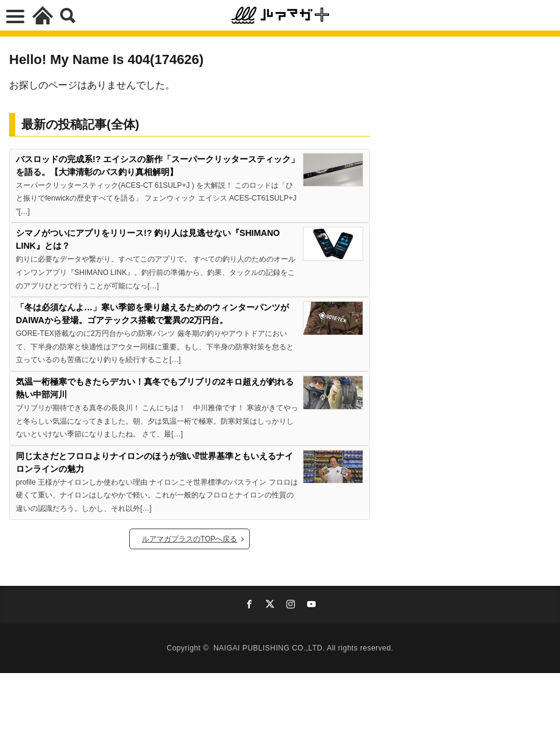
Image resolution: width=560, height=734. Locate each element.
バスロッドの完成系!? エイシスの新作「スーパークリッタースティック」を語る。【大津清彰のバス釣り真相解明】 (158, 166)
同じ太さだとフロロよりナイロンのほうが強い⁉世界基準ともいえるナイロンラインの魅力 (154, 462)
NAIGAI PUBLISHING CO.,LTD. (270, 648)
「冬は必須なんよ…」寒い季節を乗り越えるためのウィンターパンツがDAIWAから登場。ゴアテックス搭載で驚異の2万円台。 (152, 314)
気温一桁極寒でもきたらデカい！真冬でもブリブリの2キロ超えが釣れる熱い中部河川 (155, 388)
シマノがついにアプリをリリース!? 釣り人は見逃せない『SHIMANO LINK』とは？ (148, 239)
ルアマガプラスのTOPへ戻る (190, 539)
